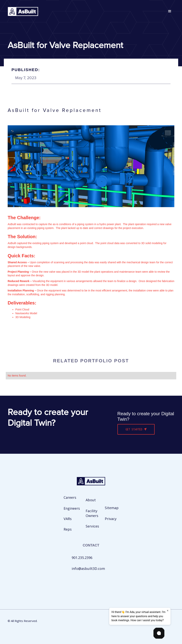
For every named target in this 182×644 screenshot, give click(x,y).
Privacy (111, 519)
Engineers (72, 508)
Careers (70, 497)
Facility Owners (92, 513)
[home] (23, 11)
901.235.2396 (82, 558)
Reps (68, 529)
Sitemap (112, 508)
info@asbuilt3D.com (88, 569)
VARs (68, 519)
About (91, 500)
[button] (170, 11)
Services (92, 526)
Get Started (136, 429)
